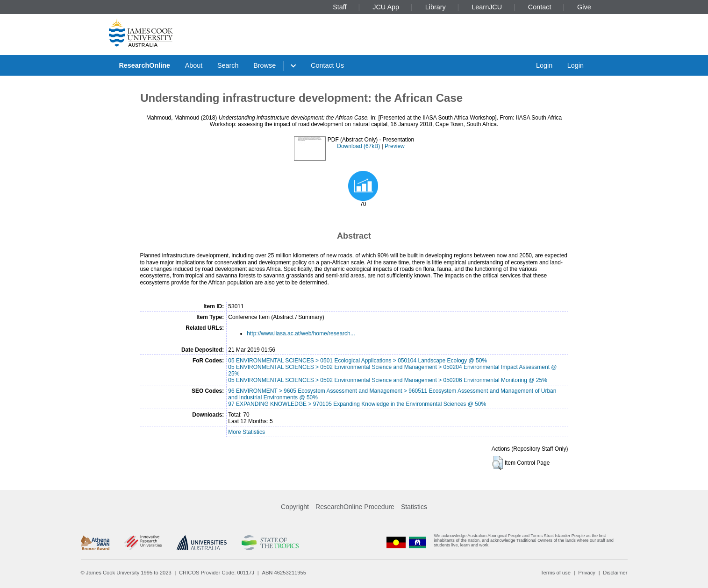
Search (228, 65)
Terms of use (556, 573)
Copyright (295, 507)
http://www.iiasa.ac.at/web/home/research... (301, 333)
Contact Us (327, 65)
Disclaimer (615, 573)
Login (544, 65)
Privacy (587, 573)
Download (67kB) (358, 146)
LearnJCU (487, 7)
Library (436, 7)
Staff (340, 7)
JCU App (386, 7)
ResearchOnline (144, 65)
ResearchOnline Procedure (355, 507)
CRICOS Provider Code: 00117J (217, 573)
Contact (540, 7)
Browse (265, 65)
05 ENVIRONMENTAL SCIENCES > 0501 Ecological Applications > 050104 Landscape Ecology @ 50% (358, 361)
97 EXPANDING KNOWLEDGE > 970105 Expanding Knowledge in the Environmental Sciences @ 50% (357, 404)
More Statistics (247, 432)
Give (584, 7)
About (194, 65)
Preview (395, 146)
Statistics (414, 507)
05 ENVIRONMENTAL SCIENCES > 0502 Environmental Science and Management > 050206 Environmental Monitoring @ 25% (388, 380)
